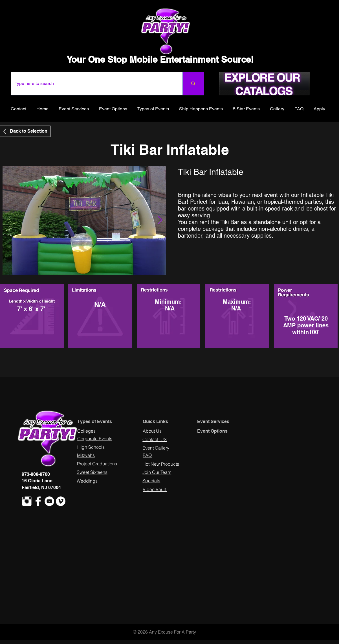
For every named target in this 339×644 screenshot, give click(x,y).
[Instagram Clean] (27, 501)
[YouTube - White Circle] (49, 501)
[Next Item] (160, 220)
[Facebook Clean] (38, 501)
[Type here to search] (93, 84)
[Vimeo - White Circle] (61, 501)
